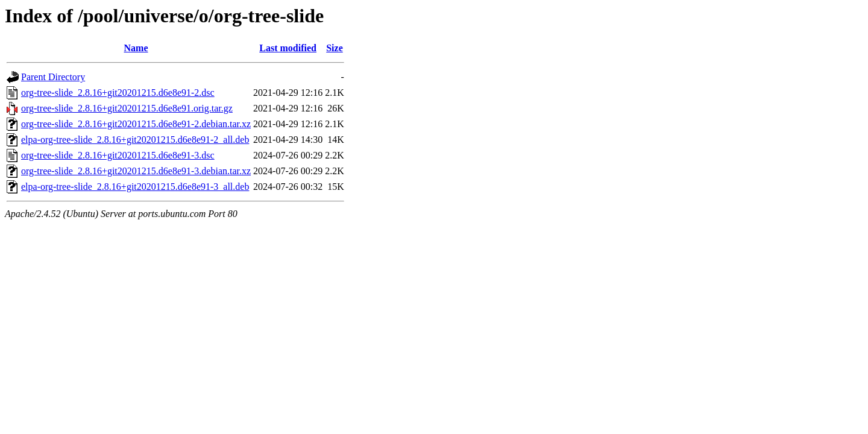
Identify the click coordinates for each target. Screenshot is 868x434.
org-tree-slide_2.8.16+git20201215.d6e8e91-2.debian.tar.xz (136, 124)
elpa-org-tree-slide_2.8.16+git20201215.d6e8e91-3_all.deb (135, 187)
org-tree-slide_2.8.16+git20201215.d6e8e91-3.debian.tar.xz (136, 171)
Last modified (288, 48)
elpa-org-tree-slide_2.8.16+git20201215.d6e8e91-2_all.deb (135, 140)
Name (136, 48)
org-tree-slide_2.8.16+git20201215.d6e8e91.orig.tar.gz (127, 108)
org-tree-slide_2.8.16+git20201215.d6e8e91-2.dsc (118, 93)
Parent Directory (53, 77)
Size (335, 48)
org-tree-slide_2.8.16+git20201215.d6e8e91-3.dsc (118, 155)
